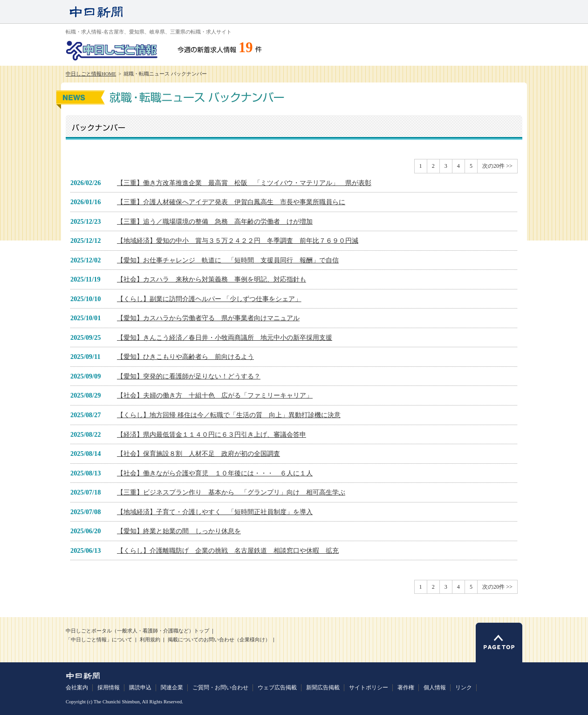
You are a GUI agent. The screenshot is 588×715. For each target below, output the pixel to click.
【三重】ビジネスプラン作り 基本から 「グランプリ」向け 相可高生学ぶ (231, 492)
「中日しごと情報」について (99, 640)
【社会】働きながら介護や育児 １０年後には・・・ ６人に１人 (215, 473)
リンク (464, 687)
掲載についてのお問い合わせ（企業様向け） (219, 640)
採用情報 (109, 687)
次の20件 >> (497, 166)
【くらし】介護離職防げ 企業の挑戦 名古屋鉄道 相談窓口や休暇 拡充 (228, 550)
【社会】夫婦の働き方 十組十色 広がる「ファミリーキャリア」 (215, 395)
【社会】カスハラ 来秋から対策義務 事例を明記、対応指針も (212, 279)
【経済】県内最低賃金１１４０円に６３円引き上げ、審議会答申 (212, 434)
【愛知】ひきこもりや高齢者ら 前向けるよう (185, 357)
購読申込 (140, 687)
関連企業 (172, 687)
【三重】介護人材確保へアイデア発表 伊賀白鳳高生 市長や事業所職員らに (231, 202)
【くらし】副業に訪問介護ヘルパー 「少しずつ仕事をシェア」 (209, 299)
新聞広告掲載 (323, 687)
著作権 (406, 687)
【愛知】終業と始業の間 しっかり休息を (179, 531)
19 (246, 48)
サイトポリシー (369, 687)
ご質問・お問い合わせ (220, 687)
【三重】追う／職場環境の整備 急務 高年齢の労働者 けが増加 (215, 221)
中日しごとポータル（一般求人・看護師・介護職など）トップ (137, 631)
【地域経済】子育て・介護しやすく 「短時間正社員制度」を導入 (215, 512)
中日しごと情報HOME (91, 74)
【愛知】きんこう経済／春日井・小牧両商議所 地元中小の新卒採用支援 (225, 337)
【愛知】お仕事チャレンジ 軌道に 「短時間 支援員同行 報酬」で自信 (228, 260)
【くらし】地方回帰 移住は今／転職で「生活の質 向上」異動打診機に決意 (229, 415)
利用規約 (150, 640)
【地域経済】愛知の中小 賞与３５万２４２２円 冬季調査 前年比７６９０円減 (238, 241)
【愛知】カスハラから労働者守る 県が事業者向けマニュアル (208, 318)
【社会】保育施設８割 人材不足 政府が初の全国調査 (198, 454)
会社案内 (77, 687)
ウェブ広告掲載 (277, 687)
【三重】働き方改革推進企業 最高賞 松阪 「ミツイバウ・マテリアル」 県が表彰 (244, 183)
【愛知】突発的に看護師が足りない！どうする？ (189, 376)
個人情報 (435, 687)
